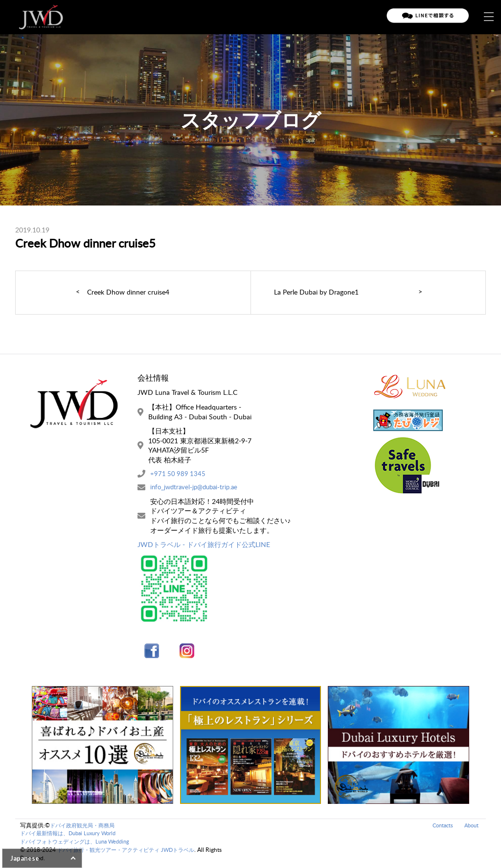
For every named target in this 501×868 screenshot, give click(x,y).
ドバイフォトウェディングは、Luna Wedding (80, 845)
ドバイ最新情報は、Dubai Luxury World (72, 836)
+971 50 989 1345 (179, 474)
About (470, 828)
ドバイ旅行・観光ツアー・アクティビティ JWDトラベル (132, 853)
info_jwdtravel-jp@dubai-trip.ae (197, 489)
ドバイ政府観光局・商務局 (85, 828)
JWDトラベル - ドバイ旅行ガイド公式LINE (204, 546)
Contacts (440, 828)
